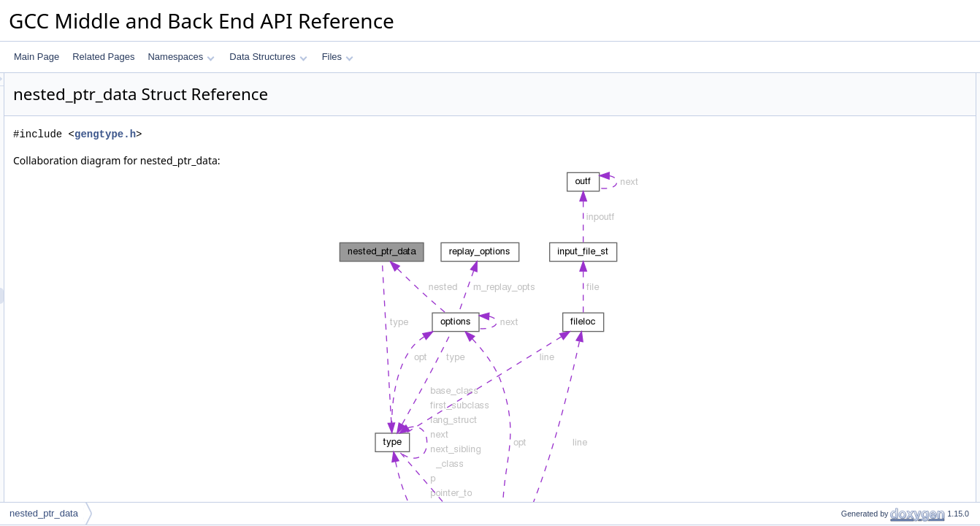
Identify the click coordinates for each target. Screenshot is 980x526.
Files (338, 57)
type (837, 97)
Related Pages (103, 57)
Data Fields (839, 81)
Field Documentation (857, 161)
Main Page (37, 57)
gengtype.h (288, 134)
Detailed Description (856, 145)
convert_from (854, 129)
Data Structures (268, 57)
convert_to (849, 113)
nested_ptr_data (44, 513)
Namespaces (181, 57)
